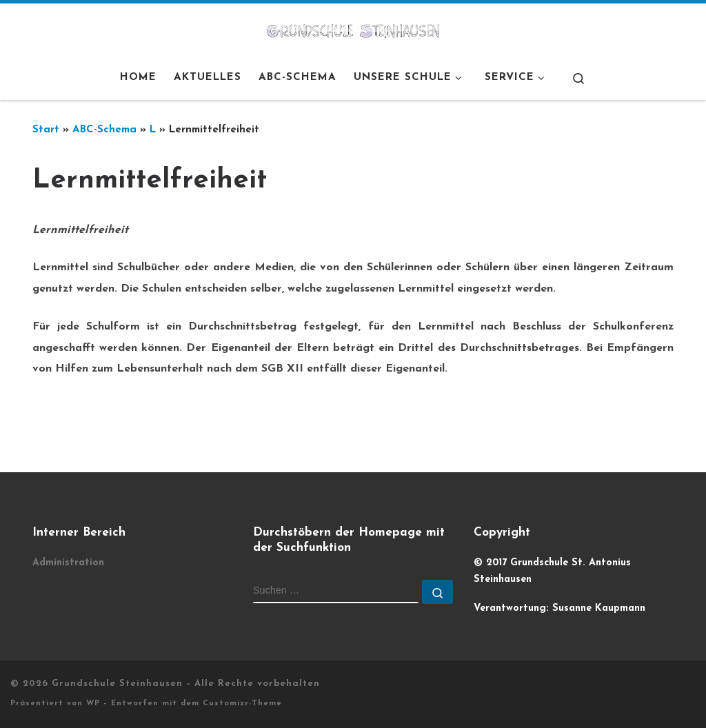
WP (93, 704)
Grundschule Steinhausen (117, 684)
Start (46, 130)
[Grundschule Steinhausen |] (353, 30)
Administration (68, 563)
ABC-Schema (104, 130)
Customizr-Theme (242, 704)
